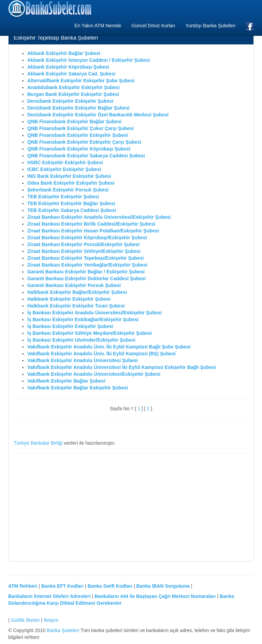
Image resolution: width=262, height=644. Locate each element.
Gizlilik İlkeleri (25, 620)
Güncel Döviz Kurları (153, 26)
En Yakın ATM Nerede (98, 26)
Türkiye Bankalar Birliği (38, 443)
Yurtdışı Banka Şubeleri (210, 26)
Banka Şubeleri (63, 630)
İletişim (51, 620)
